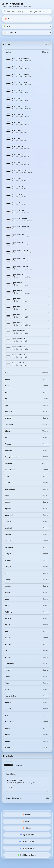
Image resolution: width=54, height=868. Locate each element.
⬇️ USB (11, 788)
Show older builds (27, 798)
